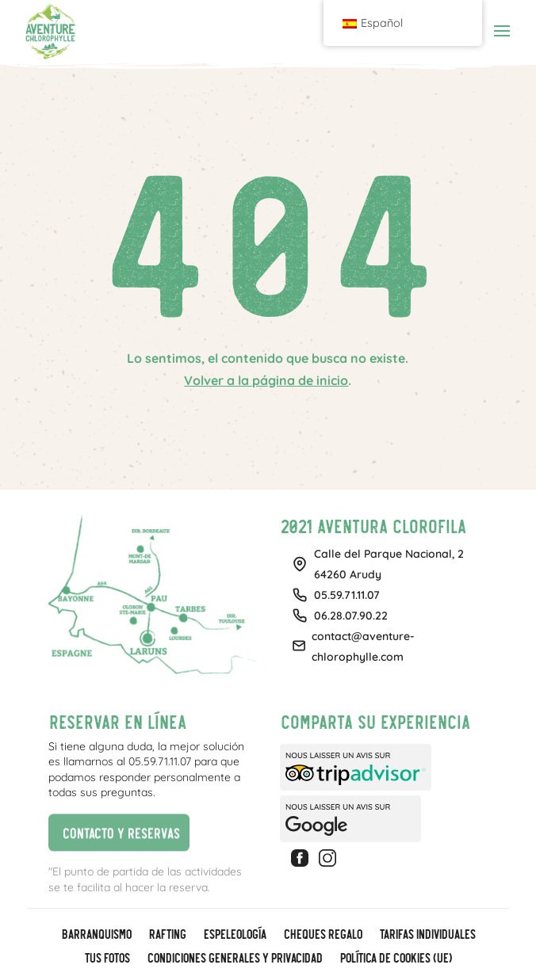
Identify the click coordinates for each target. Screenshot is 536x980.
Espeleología (234, 935)
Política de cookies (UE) (395, 959)
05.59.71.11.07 (347, 595)
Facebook (302, 858)
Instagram (330, 858)
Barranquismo (96, 935)
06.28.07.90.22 (351, 616)
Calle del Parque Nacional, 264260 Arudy (389, 564)
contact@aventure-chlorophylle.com (363, 646)
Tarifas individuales (427, 935)
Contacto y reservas (114, 831)
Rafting (167, 935)
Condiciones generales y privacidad (234, 959)
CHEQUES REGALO (322, 935)
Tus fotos (107, 959)
